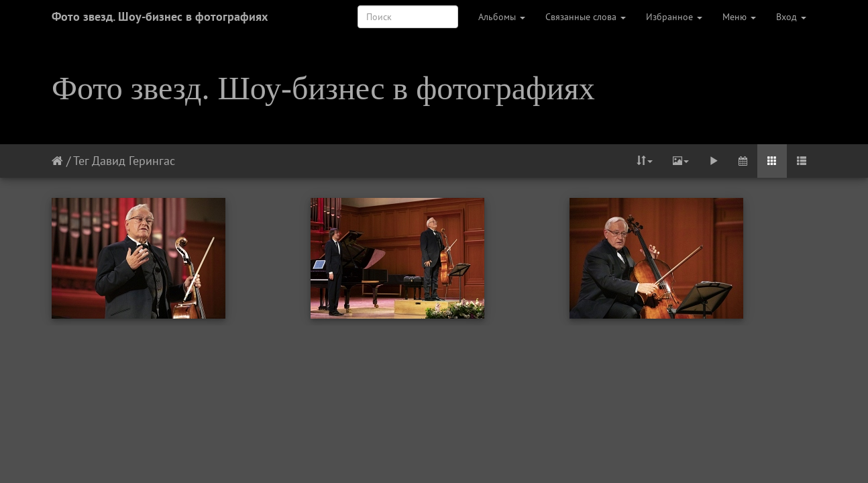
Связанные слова (586, 17)
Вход (791, 17)
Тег (81, 161)
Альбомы (502, 17)
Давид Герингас (133, 161)
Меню (739, 17)
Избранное (674, 17)
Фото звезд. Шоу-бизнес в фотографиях (160, 16)
